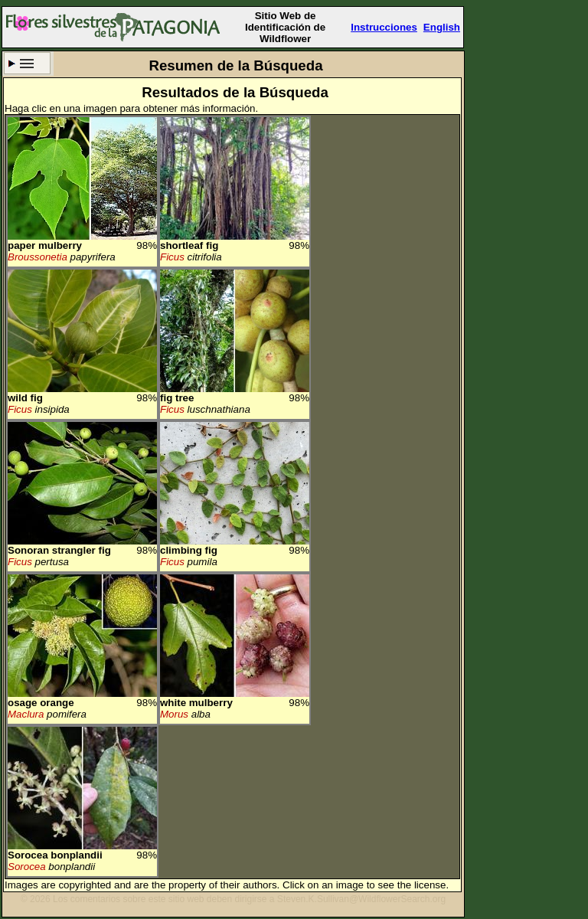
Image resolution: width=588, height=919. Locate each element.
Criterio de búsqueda (27, 63)
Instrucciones (384, 27)
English (442, 27)
